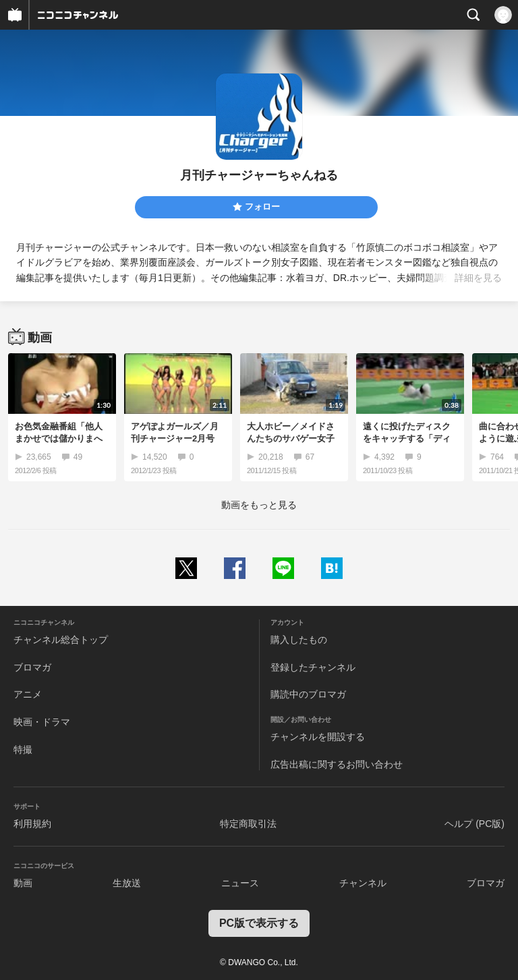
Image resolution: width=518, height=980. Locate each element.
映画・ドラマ (42, 722)
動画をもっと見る (259, 505)
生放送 (127, 883)
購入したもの (299, 640)
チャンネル (363, 883)
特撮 (23, 749)
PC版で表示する (259, 923)
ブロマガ (32, 667)
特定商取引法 (248, 824)
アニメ (28, 694)
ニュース (240, 883)
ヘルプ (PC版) (474, 824)
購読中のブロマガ (308, 694)
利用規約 (32, 824)
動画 (23, 883)
